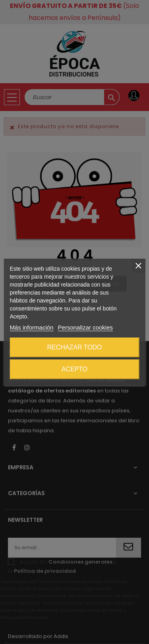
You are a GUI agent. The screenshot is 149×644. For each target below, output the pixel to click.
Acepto (75, 369)
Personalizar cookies (85, 327)
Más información (31, 327)
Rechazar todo (74, 347)
